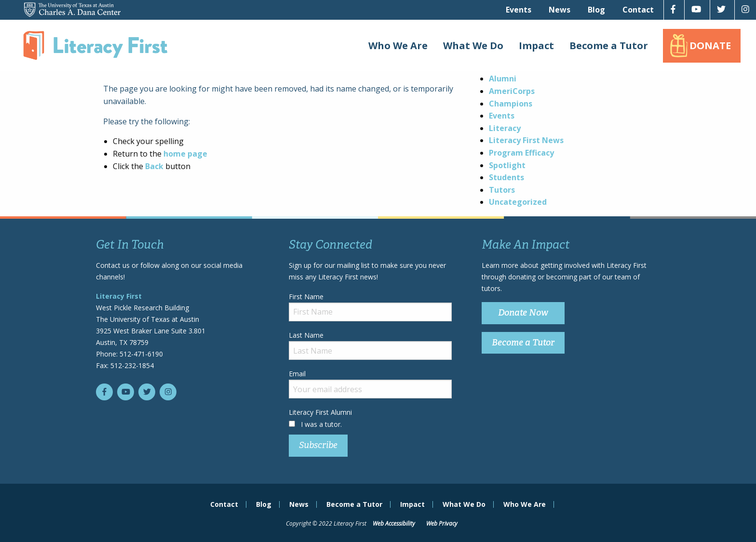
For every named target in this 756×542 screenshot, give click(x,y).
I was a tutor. (321, 424)
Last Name (370, 345)
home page (185, 154)
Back (154, 166)
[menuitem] (519, 10)
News (560, 10)
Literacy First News (526, 140)
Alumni (503, 79)
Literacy (505, 128)
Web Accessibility (394, 523)
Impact (536, 46)
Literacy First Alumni (320, 412)
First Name (370, 307)
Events (519, 10)
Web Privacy (442, 523)
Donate (710, 46)
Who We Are (398, 46)
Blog (596, 10)
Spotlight (507, 165)
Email (370, 384)
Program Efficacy (521, 153)
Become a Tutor (609, 46)
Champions (511, 104)
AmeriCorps (512, 91)
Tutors (502, 190)
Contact (638, 10)
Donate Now (523, 313)
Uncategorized (518, 202)
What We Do (473, 46)
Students (506, 177)
